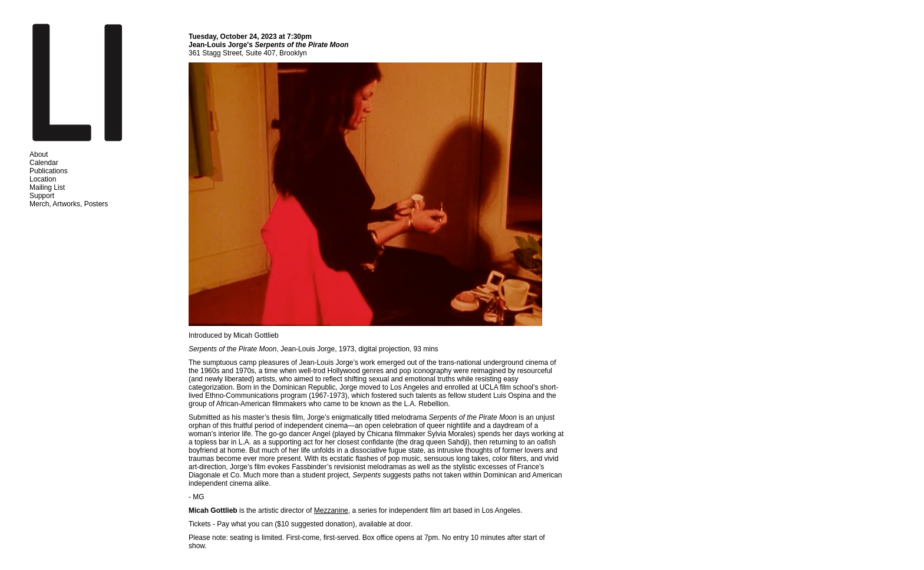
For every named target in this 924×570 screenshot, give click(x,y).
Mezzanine (331, 510)
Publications (49, 171)
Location (43, 179)
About (39, 154)
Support (42, 196)
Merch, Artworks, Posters (69, 204)
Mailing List (47, 187)
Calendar (44, 163)
